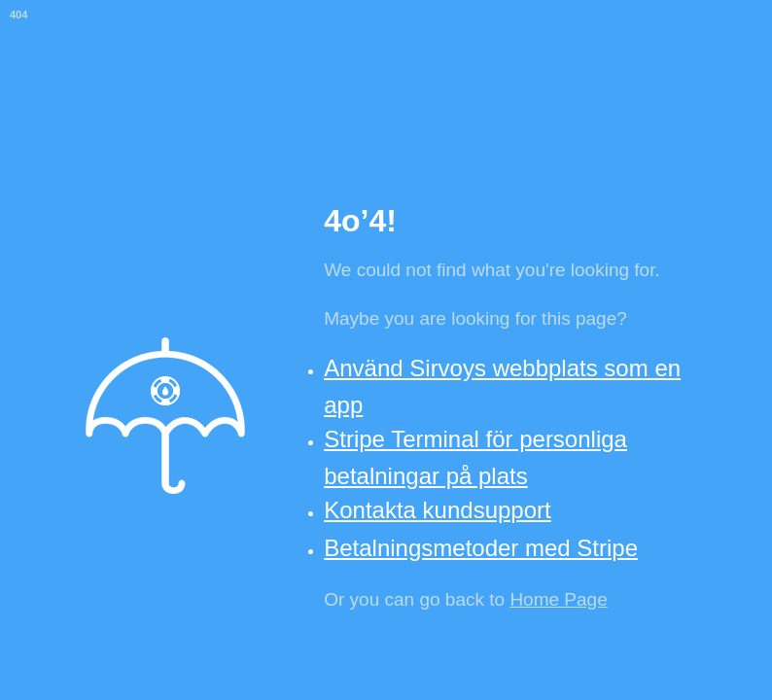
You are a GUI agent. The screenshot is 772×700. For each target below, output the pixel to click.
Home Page (558, 599)
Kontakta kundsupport (438, 510)
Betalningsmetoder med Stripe (481, 548)
